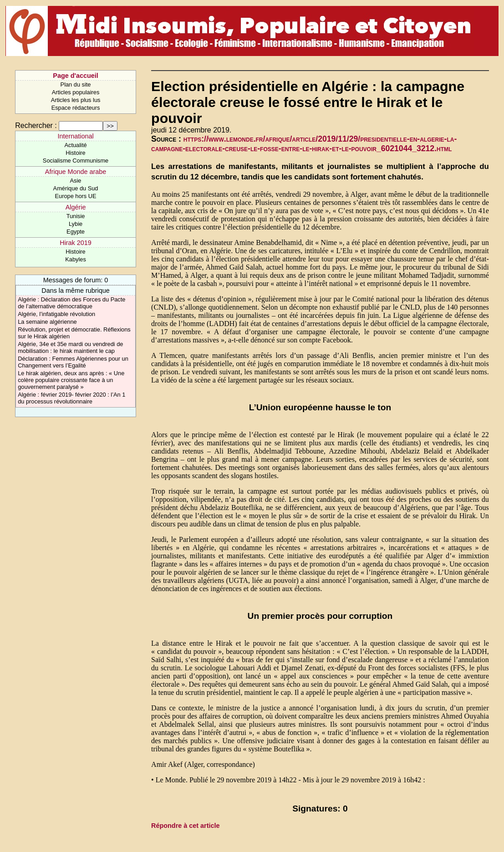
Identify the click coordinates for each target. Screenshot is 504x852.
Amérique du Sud (76, 188)
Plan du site (76, 84)
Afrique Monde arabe (76, 172)
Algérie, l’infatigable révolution (56, 314)
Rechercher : (36, 125)
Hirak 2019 (76, 243)
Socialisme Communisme (76, 161)
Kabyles (76, 259)
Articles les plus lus (76, 100)
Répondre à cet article (185, 826)
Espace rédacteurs (76, 108)
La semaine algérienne (47, 322)
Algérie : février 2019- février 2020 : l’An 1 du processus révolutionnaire (71, 398)
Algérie (76, 207)
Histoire (75, 153)
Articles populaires (76, 92)
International (75, 136)
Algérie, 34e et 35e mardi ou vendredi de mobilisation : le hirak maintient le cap (70, 347)
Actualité (75, 145)
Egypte (76, 232)
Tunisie (76, 216)
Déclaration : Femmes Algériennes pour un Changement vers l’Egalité (73, 362)
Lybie (76, 224)
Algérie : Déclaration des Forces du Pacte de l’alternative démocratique (71, 303)
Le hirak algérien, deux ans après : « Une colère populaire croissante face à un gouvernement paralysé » (71, 380)
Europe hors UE (76, 196)
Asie (76, 181)
